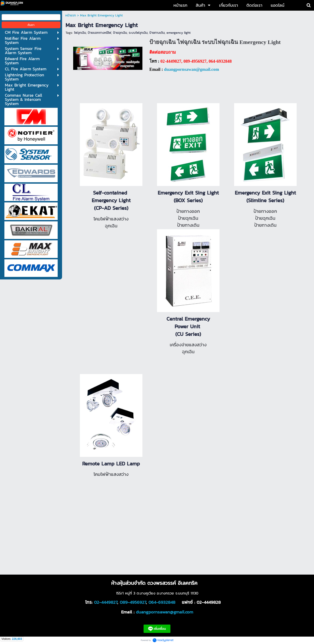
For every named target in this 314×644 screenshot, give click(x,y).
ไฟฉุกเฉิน (80, 33)
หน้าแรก (71, 15)
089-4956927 (133, 602)
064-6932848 (162, 602)
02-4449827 (106, 602)
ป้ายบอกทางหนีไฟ (99, 33)
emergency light (179, 33)
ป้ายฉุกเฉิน (120, 33)
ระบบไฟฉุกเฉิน (138, 33)
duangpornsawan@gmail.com (192, 69)
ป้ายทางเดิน (157, 33)
